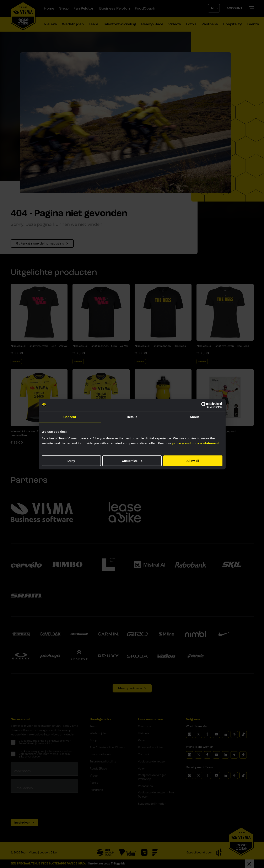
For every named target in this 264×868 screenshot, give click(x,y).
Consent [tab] (70, 417)
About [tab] (194, 417)
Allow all (193, 461)
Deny (71, 461)
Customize (132, 461)
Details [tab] (132, 417)
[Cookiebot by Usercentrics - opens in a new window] (204, 405)
